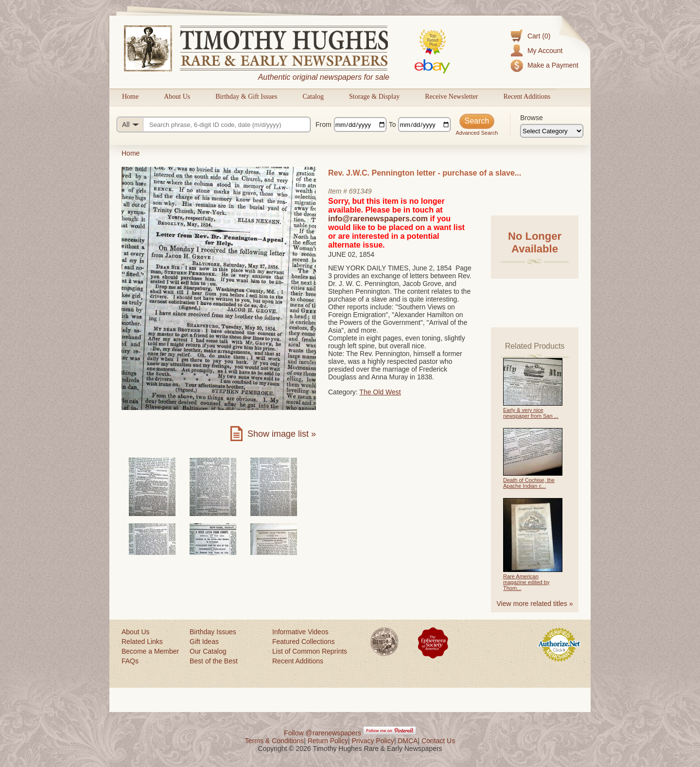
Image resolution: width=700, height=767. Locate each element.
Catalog (313, 97)
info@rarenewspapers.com (378, 219)
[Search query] (214, 125)
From (324, 125)
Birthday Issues (213, 632)
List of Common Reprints (310, 651)
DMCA (408, 741)
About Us (177, 97)
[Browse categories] (552, 131)
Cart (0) (539, 36)
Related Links (142, 642)
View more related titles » (535, 604)
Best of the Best (214, 661)
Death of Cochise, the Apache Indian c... (529, 483)
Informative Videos (300, 632)
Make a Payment (553, 65)
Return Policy (328, 741)
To (393, 125)
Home (130, 97)
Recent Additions (527, 97)
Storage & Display (374, 97)
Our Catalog (208, 651)
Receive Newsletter (451, 97)
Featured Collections (303, 642)
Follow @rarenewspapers (323, 733)
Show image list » (282, 434)
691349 (360, 191)
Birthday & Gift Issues (246, 97)
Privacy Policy (373, 741)
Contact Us (438, 741)
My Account (545, 51)
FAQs (130, 661)
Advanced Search (477, 133)
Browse (532, 118)
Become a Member (150, 651)
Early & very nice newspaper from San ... (531, 413)
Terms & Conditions (274, 741)
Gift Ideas (204, 642)
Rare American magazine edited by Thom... (526, 582)
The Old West (380, 392)
